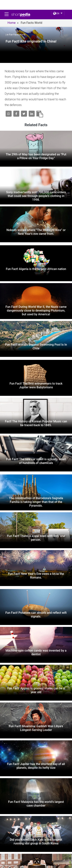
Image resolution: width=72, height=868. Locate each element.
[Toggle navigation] (7, 14)
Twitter (36, 848)
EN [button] (56, 13)
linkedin (58, 848)
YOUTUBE (38, 852)
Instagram (12, 852)
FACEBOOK (12, 848)
